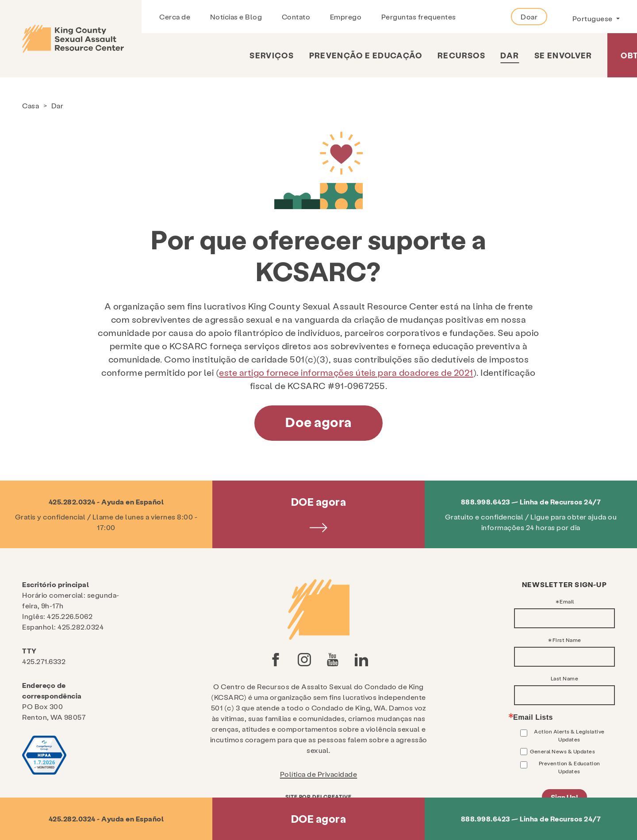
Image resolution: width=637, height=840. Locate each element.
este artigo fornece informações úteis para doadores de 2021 (346, 372)
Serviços (272, 55)
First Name (567, 640)
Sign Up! (564, 797)
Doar (529, 17)
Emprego (346, 17)
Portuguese (593, 18)
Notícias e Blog (236, 17)
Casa (31, 105)
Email (567, 601)
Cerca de (175, 17)
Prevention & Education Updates (570, 767)
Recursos (461, 55)
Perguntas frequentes (419, 17)
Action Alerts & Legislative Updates (569, 735)
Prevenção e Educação (366, 55)
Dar (510, 55)
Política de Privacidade (319, 774)
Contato (296, 17)
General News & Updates (562, 751)
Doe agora (318, 422)
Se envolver (563, 55)
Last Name (565, 678)
